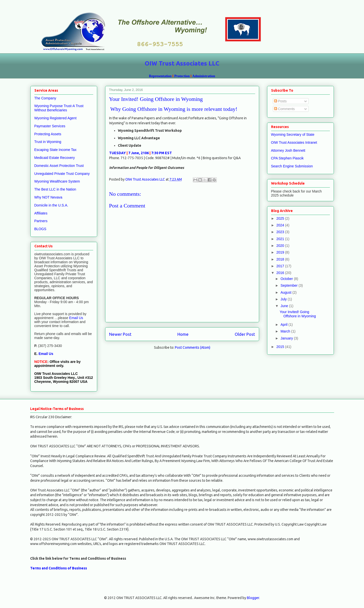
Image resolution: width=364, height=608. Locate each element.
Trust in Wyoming (48, 142)
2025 (281, 218)
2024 (281, 225)
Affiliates (41, 213)
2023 (281, 232)
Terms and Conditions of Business (59, 568)
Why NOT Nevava (48, 197)
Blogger (253, 598)
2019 (281, 252)
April (285, 325)
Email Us (76, 318)
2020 (281, 246)
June (285, 306)
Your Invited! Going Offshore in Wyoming (298, 314)
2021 (281, 239)
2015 (281, 347)
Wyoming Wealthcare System (57, 181)
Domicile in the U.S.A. (51, 205)
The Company (45, 98)
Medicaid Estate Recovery (55, 158)
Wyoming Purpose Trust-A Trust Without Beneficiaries (59, 108)
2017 (281, 266)
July (284, 299)
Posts (280, 101)
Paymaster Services (50, 126)
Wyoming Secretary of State (293, 135)
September (290, 285)
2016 (281, 273)
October (287, 279)
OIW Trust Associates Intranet (294, 142)
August (286, 292)
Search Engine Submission (292, 166)
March (286, 331)
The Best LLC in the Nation (55, 189)
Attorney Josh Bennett (288, 150)
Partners (41, 221)
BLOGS (40, 229)
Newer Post (120, 334)
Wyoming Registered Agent (56, 118)
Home (183, 334)
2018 (281, 259)
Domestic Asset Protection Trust (59, 166)
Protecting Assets (48, 134)
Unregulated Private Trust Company (62, 174)
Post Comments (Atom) (193, 347)
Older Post (245, 334)
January (287, 338)
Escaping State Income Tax (55, 150)
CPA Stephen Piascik (287, 158)
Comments (285, 109)
